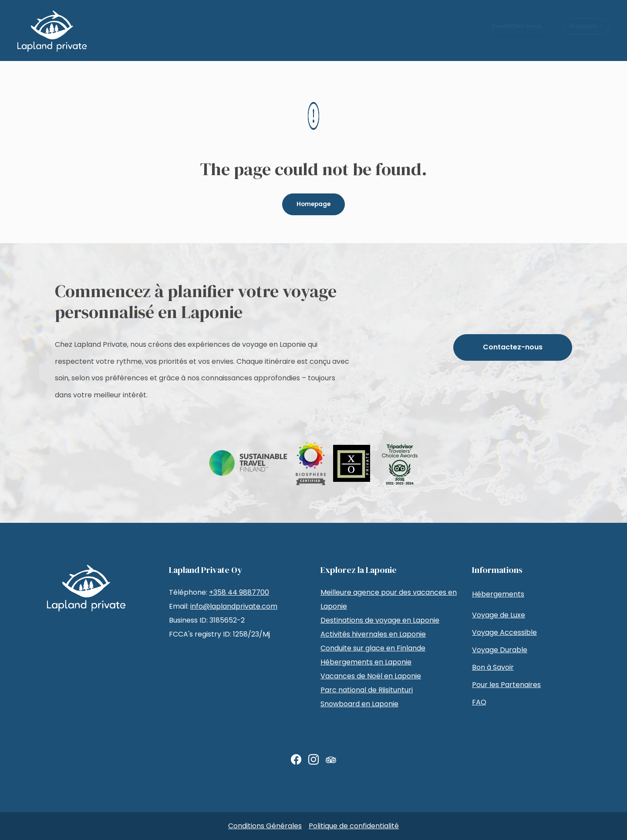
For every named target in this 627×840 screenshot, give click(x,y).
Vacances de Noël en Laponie (371, 676)
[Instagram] (313, 760)
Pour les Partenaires (506, 685)
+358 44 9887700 (239, 592)
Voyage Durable (500, 650)
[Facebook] (296, 760)
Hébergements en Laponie (366, 662)
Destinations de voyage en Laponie (380, 620)
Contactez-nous (516, 33)
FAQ (479, 702)
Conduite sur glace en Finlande (373, 648)
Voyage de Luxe (499, 615)
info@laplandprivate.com (234, 606)
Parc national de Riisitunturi (367, 690)
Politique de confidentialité (354, 826)
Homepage (313, 204)
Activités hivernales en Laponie (373, 634)
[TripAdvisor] (331, 760)
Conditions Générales (265, 826)
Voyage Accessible (504, 632)
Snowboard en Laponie (359, 704)
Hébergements (498, 594)
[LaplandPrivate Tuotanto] (52, 31)
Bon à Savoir (493, 667)
